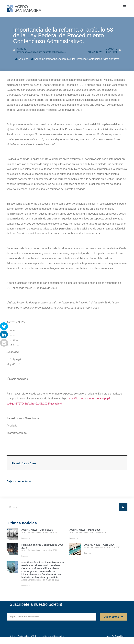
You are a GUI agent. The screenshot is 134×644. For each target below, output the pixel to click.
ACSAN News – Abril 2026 (100, 545)
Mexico (71, 59)
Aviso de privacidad (115, 636)
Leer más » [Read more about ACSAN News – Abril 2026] (89, 553)
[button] (125, 6)
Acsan (62, 59)
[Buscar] (123, 507)
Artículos (23, 59)
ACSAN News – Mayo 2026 (85, 530)
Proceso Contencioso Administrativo (98, 59)
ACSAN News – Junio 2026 (37, 530)
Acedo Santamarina (46, 59)
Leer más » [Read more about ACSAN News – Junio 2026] (26, 538)
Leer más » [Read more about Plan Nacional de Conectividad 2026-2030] (26, 556)
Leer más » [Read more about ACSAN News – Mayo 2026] (74, 538)
